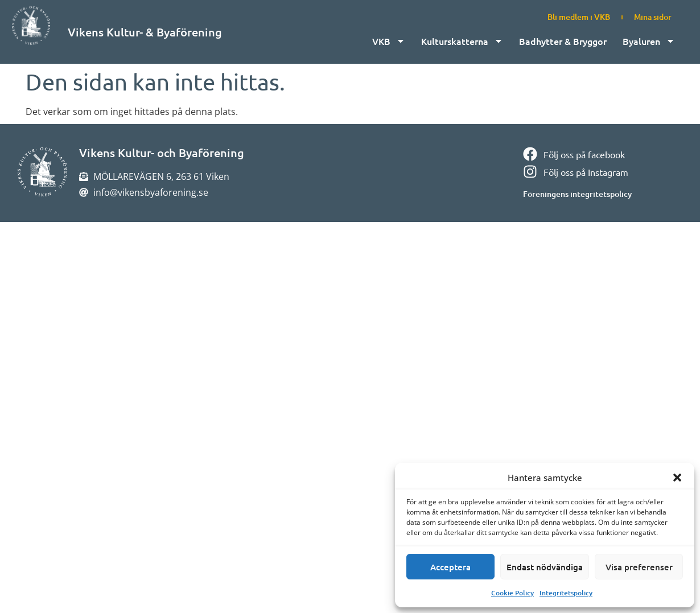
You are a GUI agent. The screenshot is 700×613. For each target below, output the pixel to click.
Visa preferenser (639, 567)
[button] (677, 478)
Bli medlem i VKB (579, 17)
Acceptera (450, 567)
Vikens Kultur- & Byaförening (145, 32)
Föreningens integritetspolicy (577, 194)
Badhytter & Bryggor (563, 41)
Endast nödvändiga (545, 567)
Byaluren (649, 41)
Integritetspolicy (566, 593)
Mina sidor (653, 17)
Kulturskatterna (462, 41)
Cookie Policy (512, 593)
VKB (389, 41)
